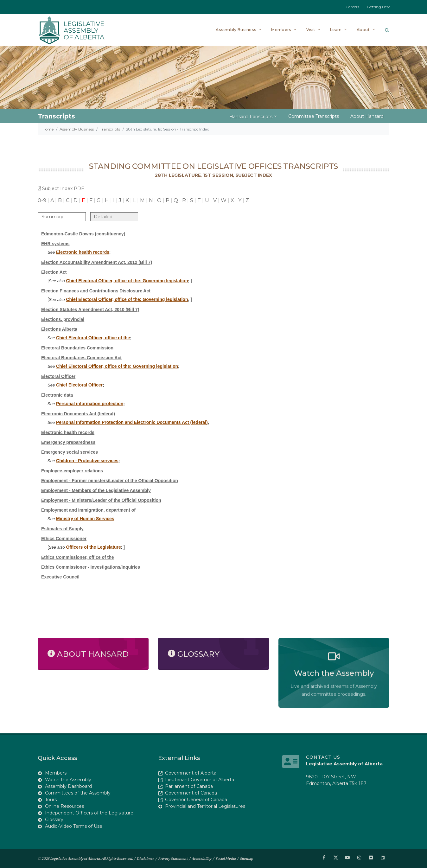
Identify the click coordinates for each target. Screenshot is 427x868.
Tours (51, 800)
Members (56, 773)
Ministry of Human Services (85, 519)
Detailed (103, 217)
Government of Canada (191, 793)
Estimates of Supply (62, 529)
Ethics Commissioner (64, 539)
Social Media (226, 858)
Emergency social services (70, 452)
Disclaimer (145, 858)
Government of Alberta (191, 773)
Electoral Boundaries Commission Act (81, 358)
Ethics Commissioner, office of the (78, 557)
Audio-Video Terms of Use (74, 826)
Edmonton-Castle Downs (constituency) (83, 234)
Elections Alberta (59, 329)
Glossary (54, 820)
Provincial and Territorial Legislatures (205, 806)
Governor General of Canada (196, 800)
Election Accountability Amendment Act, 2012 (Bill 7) (97, 262)
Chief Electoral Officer (79, 385)
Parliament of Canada (189, 786)
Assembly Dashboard (68, 786)
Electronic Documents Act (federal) (78, 414)
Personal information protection (90, 404)
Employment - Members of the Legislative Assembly (96, 490)
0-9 (42, 200)
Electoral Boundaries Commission (77, 348)
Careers (353, 7)
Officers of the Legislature (93, 547)
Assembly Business (77, 129)
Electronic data (57, 395)
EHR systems (55, 244)
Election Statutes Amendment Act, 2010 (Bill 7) (90, 310)
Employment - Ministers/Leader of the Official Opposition (101, 500)
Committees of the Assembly (78, 793)
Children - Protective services (87, 461)
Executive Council (60, 577)
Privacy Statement (173, 858)
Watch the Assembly (68, 780)
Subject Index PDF (61, 188)
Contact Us (323, 757)
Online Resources (64, 806)
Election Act (54, 272)
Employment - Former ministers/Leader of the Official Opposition (110, 481)
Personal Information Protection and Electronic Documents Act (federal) (132, 422)
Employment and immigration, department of (88, 510)
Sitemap (246, 858)
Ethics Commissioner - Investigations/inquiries (91, 567)
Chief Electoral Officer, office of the (93, 338)
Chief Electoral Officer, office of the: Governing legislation (127, 281)
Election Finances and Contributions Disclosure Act (96, 291)
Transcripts (110, 129)
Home (48, 129)
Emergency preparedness (68, 442)
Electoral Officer (58, 376)
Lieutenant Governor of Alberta (200, 780)
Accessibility (201, 858)
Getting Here (379, 7)
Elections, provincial (63, 319)
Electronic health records (83, 252)
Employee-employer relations (72, 471)
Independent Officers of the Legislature (89, 813)
